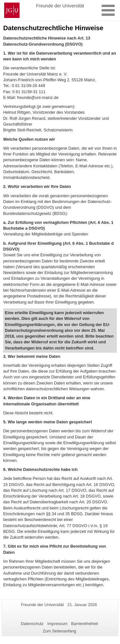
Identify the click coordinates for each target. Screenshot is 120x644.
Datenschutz (32, 624)
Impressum (57, 624)
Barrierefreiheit (84, 624)
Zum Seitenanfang (59, 631)
